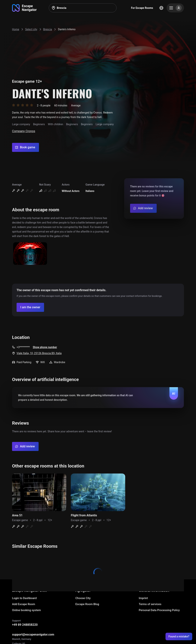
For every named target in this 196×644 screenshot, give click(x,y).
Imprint (143, 598)
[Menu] (175, 8)
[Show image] (30, 254)
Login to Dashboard (24, 598)
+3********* (23, 347)
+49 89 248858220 (25, 625)
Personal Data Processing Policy (159, 610)
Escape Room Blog (87, 604)
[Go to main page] (24, 8)
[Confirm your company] (30, 307)
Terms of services (150, 604)
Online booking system (26, 610)
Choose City (83, 598)
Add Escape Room (24, 604)
